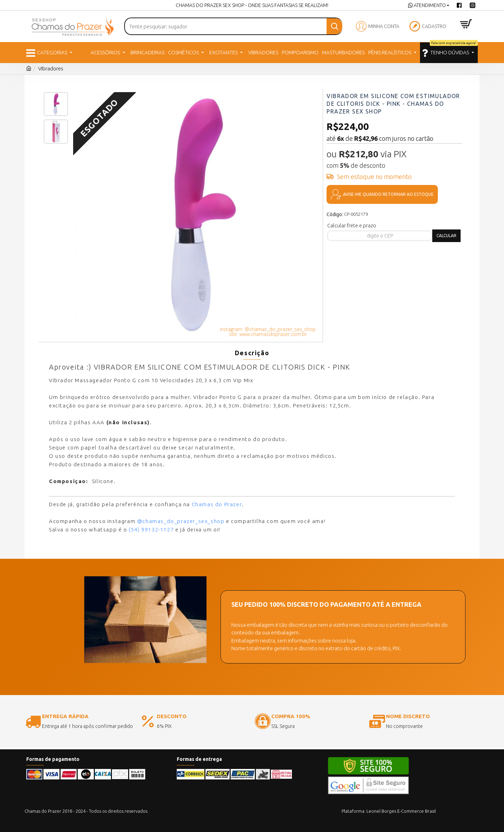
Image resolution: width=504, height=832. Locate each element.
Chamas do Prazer (217, 504)
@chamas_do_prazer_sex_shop (181, 521)
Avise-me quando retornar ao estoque (388, 194)
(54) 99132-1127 (151, 530)
